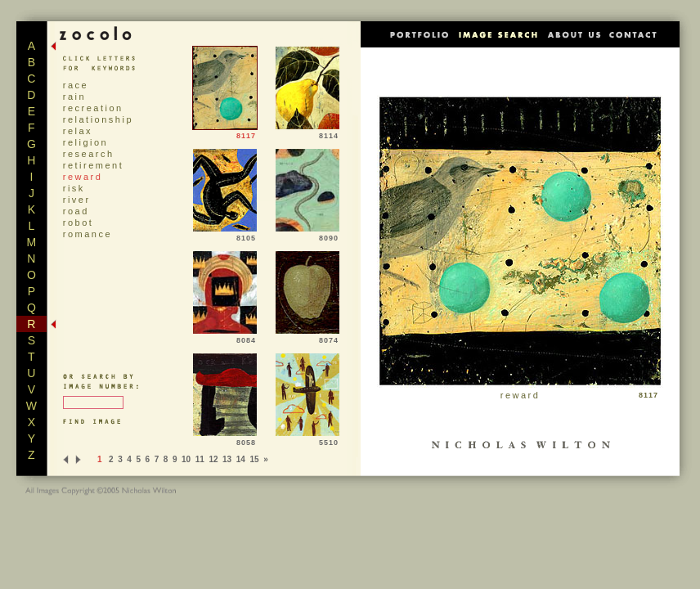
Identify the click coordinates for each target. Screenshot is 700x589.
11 (200, 459)
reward (83, 177)
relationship (98, 119)
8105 (225, 235)
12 (213, 459)
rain (74, 97)
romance (87, 234)
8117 (225, 133)
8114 (307, 133)
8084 (225, 337)
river (77, 200)
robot (79, 223)
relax (78, 131)
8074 (307, 337)
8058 (225, 439)
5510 (307, 439)
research (89, 154)
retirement (94, 165)
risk (74, 188)
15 (254, 459)
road (76, 211)
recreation (93, 108)
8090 (307, 235)
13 (227, 459)
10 (186, 459)
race (76, 85)
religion (85, 142)
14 (241, 459)
